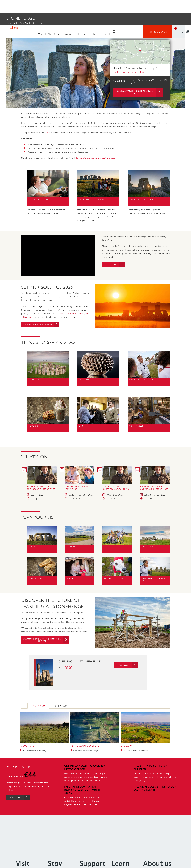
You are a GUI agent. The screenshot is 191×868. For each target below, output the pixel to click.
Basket (175, 9)
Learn (84, 6)
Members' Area (158, 6)
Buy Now (127, 665)
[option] (95, 69)
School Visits (81, 29)
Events (64, 29)
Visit (41, 6)
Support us (70, 6)
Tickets (168, 29)
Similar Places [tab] (61, 705)
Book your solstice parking (43, 324)
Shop (95, 6)
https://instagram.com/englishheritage (188, 9)
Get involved (130, 29)
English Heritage (18, 6)
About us (53, 6)
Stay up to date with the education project (48, 640)
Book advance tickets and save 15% (140, 91)
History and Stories (106, 29)
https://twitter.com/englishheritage (188, 3)
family (47, 132)
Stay (55, 863)
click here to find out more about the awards (95, 157)
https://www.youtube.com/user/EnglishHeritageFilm (182, 9)
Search (114, 6)
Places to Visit (25, 22)
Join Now (22, 797)
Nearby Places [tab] (39, 705)
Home (9, 22)
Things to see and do (42, 29)
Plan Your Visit (15, 29)
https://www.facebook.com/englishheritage (182, 3)
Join (105, 6)
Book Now (116, 264)
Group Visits (151, 29)
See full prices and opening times (129, 71)
